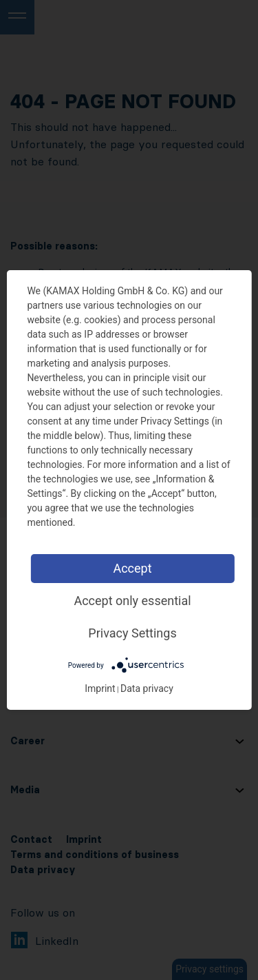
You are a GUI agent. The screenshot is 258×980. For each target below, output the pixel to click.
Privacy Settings (132, 633)
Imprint (100, 688)
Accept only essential (132, 601)
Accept (132, 568)
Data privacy (147, 688)
